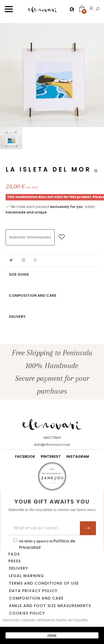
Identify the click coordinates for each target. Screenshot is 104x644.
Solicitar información (30, 237)
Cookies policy (27, 613)
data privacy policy (33, 591)
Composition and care (33, 295)
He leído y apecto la (47, 544)
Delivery (17, 317)
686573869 (52, 437)
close (52, 635)
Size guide (19, 274)
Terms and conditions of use (44, 583)
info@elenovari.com (52, 444)
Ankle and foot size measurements (50, 606)
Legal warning (26, 576)
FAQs (14, 554)
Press (15, 561)
